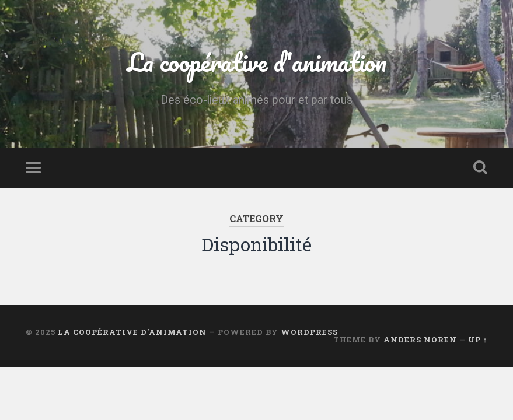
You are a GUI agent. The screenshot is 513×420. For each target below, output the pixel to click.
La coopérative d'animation (257, 62)
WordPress (309, 332)
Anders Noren (420, 339)
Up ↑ (478, 339)
